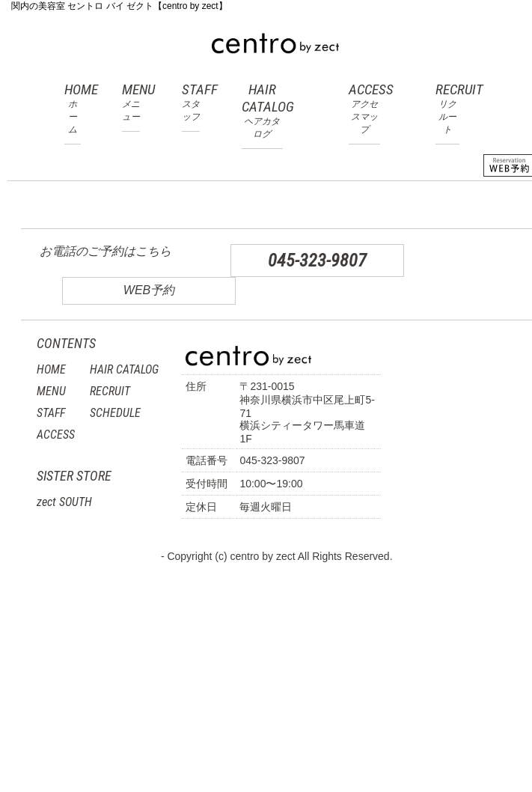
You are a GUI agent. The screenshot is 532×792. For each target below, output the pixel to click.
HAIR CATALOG (263, 111)
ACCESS (364, 109)
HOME (73, 109)
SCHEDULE (115, 413)
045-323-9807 (317, 261)
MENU (131, 102)
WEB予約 (149, 290)
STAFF (191, 102)
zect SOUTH (64, 502)
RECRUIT (447, 109)
